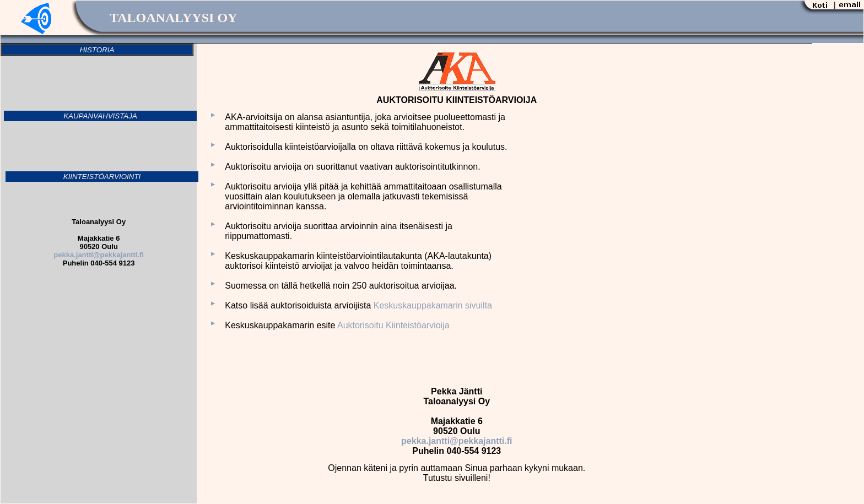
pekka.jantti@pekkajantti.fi (457, 441)
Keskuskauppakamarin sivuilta (433, 305)
